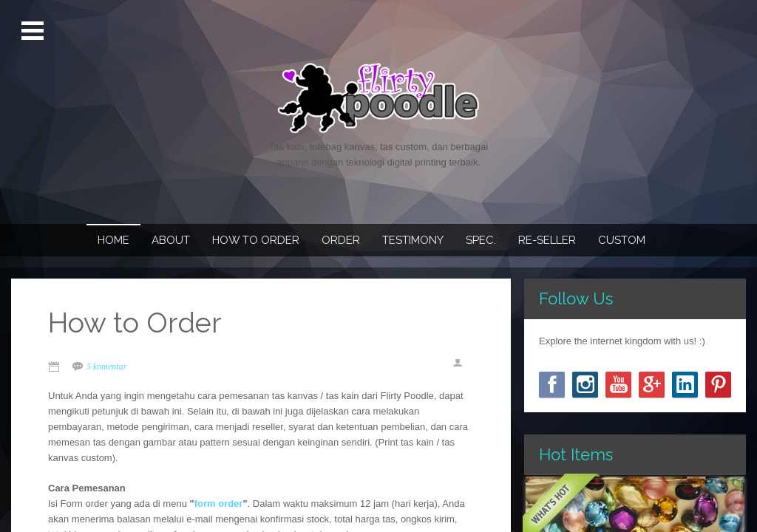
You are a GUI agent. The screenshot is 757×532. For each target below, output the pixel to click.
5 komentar (106, 366)
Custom (622, 240)
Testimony (413, 240)
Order (341, 240)
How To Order (256, 240)
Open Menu (34, 31)
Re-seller (547, 240)
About (171, 240)
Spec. (481, 240)
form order (219, 504)
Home (113, 240)
